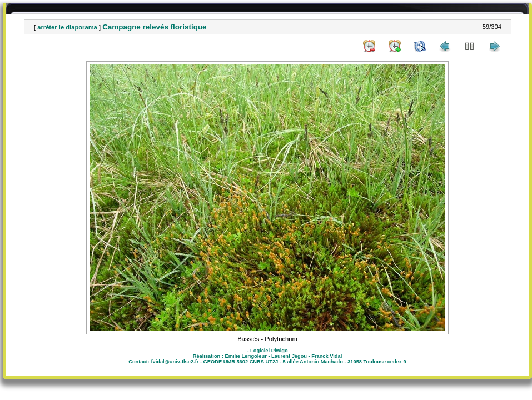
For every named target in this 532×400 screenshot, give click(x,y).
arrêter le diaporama (67, 27)
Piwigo (280, 351)
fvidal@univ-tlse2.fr (175, 362)
